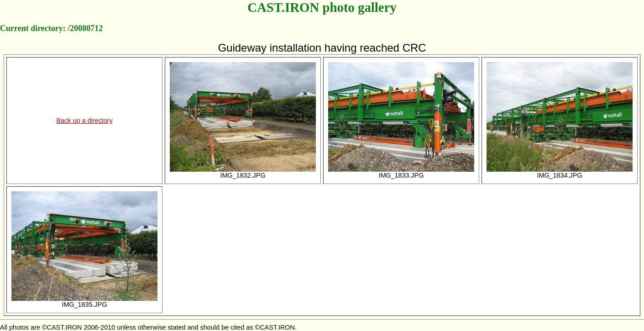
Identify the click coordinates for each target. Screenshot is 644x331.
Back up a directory (84, 121)
